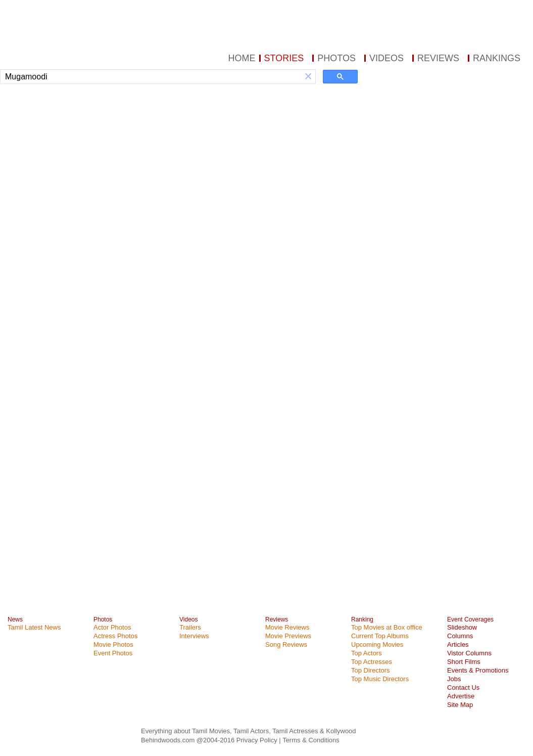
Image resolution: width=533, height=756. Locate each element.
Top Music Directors (380, 679)
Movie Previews (288, 636)
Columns (460, 636)
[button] (308, 77)
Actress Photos (115, 636)
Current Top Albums (380, 636)
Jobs (454, 679)
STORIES (284, 58)
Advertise (461, 696)
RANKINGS (497, 58)
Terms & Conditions (311, 740)
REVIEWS (438, 58)
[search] (151, 77)
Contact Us (463, 687)
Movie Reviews (287, 627)
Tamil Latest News (34, 627)
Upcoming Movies (377, 644)
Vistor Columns (469, 653)
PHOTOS (336, 58)
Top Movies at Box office (387, 627)
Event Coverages (470, 619)
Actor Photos (112, 627)
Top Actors (367, 653)
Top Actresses (372, 662)
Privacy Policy (258, 740)
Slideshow (462, 627)
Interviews (194, 636)
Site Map (460, 705)
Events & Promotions (478, 670)
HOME (242, 58)
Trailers (190, 627)
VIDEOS (386, 58)
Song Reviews (286, 644)
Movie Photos (113, 644)
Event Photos (113, 653)
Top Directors (371, 670)
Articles (458, 644)
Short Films (464, 662)
